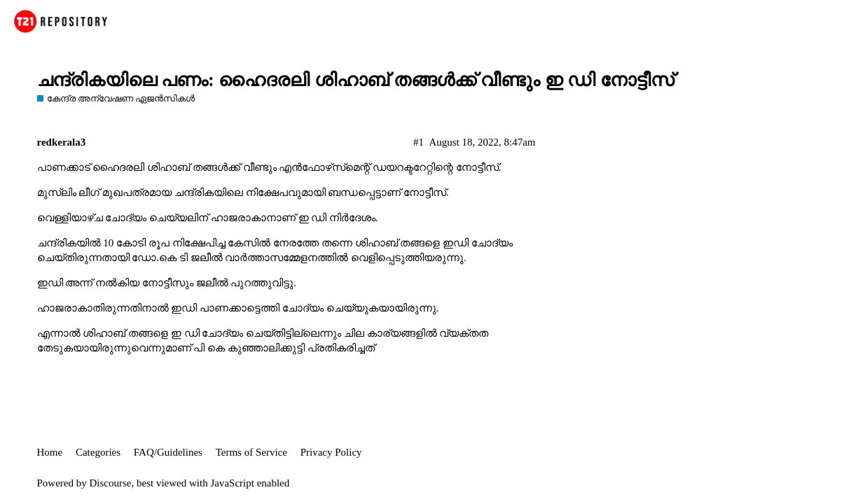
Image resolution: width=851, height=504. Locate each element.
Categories (98, 452)
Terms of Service (251, 452)
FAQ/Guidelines (168, 452)
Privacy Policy (331, 452)
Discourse (111, 483)
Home (50, 452)
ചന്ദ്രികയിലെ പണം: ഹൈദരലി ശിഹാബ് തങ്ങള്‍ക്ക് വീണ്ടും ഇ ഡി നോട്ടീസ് (355, 80)
